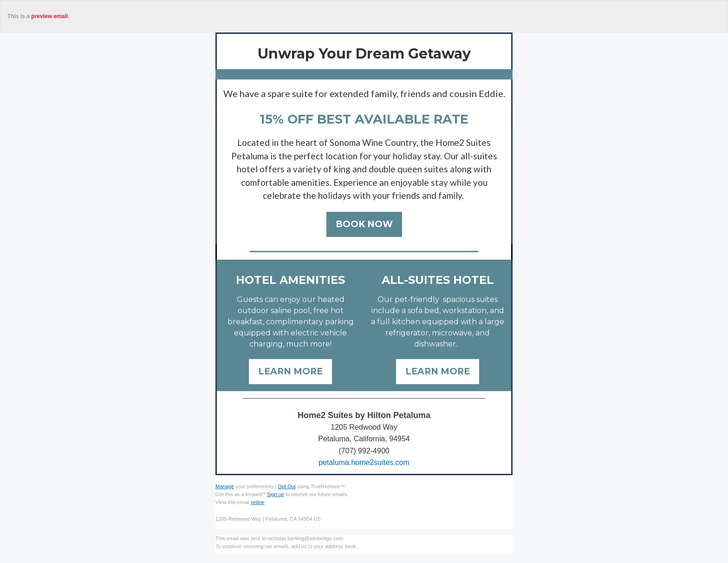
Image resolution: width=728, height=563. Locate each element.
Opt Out (287, 486)
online (257, 502)
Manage (225, 486)
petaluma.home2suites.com (364, 462)
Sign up (276, 494)
